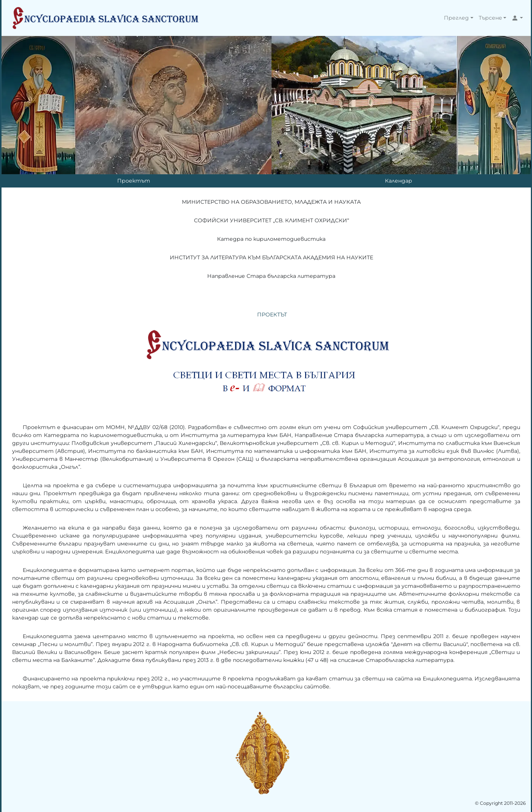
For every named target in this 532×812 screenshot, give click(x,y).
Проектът (134, 181)
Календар (399, 181)
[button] (459, 18)
